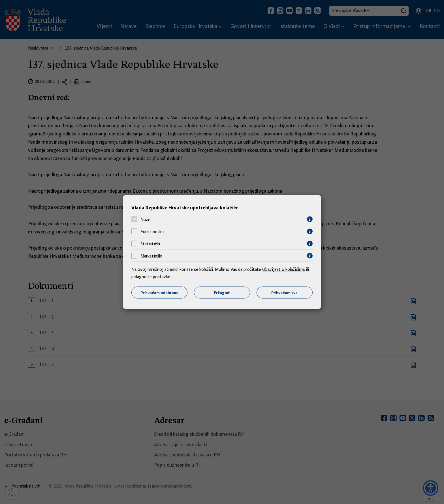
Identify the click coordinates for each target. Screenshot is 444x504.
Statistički (150, 244)
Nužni (146, 219)
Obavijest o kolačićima (283, 269)
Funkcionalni (152, 231)
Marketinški (151, 256)
